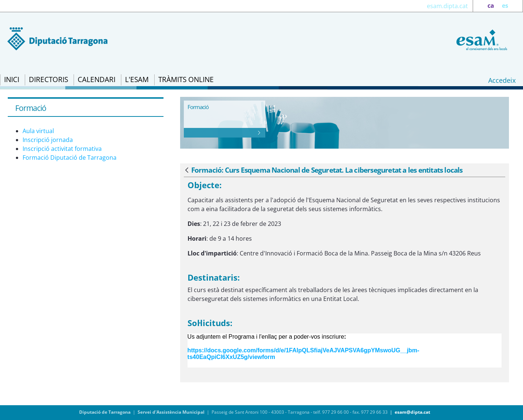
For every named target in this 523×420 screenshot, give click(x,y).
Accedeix (502, 80)
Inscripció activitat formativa (62, 149)
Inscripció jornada (48, 140)
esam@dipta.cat (412, 412)
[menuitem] (12, 80)
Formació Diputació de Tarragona (70, 157)
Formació (198, 107)
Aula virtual (38, 131)
